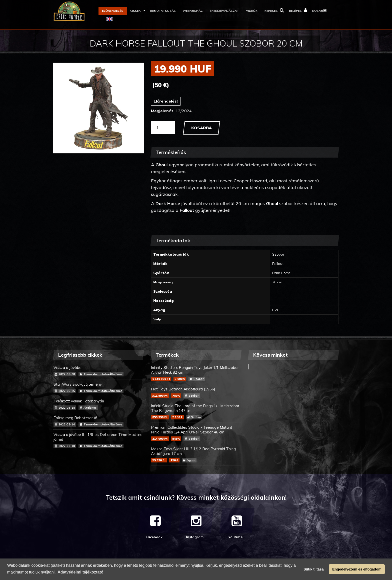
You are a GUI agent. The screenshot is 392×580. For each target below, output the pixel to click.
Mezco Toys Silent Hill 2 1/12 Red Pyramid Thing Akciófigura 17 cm (196, 454)
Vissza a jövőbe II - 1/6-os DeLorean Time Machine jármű (98, 440)
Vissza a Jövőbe (98, 371)
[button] (137, 11)
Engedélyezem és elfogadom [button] (357, 569)
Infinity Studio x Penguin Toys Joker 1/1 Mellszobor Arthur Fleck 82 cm (196, 373)
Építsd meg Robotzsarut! (98, 421)
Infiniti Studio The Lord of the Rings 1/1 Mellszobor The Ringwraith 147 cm (196, 411)
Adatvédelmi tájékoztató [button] (80, 572)
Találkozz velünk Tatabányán (98, 404)
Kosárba (201, 128)
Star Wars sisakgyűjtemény (98, 388)
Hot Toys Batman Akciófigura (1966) (196, 392)
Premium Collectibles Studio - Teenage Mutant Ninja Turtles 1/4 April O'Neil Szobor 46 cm (196, 433)
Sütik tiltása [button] (314, 569)
